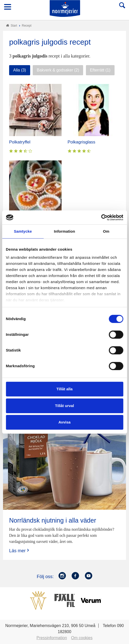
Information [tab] (65, 231)
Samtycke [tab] (23, 231)
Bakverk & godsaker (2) (58, 70)
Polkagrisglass (82, 142)
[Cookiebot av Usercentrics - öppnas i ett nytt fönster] (101, 217)
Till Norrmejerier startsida (65, 8)
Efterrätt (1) (100, 70)
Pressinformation (52, 638)
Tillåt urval (64, 406)
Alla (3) (20, 70)
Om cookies (82, 638)
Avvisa (65, 422)
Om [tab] (106, 231)
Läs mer (20, 551)
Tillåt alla (65, 389)
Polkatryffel (20, 142)
